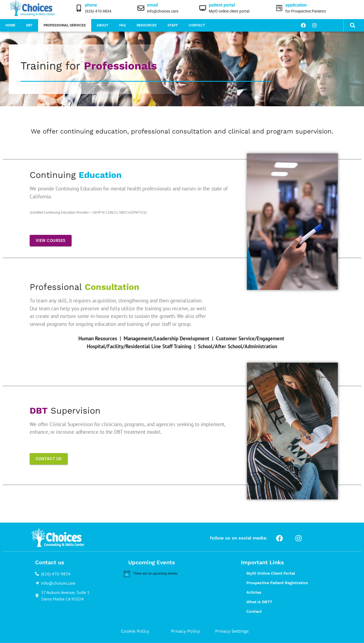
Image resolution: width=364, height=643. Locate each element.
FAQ (123, 25)
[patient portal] (203, 8)
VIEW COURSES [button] (51, 241)
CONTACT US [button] (49, 459)
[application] (279, 8)
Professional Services (65, 25)
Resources (147, 25)
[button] (353, 25)
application (296, 5)
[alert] (174, 574)
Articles (254, 592)
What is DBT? (259, 602)
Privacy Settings (232, 631)
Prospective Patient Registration (277, 583)
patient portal (222, 5)
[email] (141, 8)
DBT (29, 25)
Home (10, 25)
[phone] (79, 8)
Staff (173, 25)
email (152, 5)
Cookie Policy (135, 631)
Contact (197, 25)
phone (91, 5)
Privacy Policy (185, 631)
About (103, 25)
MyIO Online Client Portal (271, 573)
